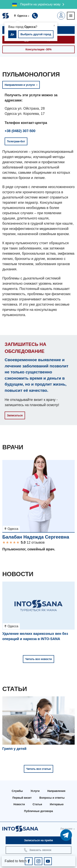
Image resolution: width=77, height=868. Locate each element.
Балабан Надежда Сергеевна (36, 537)
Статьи (37, 804)
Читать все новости (38, 659)
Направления (56, 791)
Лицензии (66, 829)
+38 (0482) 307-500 (20, 131)
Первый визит (22, 798)
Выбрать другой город (36, 34)
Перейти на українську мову (40, 4)
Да (12, 34)
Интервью (57, 804)
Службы (17, 791)
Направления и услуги (21, 85)
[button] (23, 16)
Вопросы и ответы (52, 798)
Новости (19, 804)
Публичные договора (38, 811)
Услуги (35, 791)
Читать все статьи (38, 769)
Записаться (15, 415)
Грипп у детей (14, 749)
